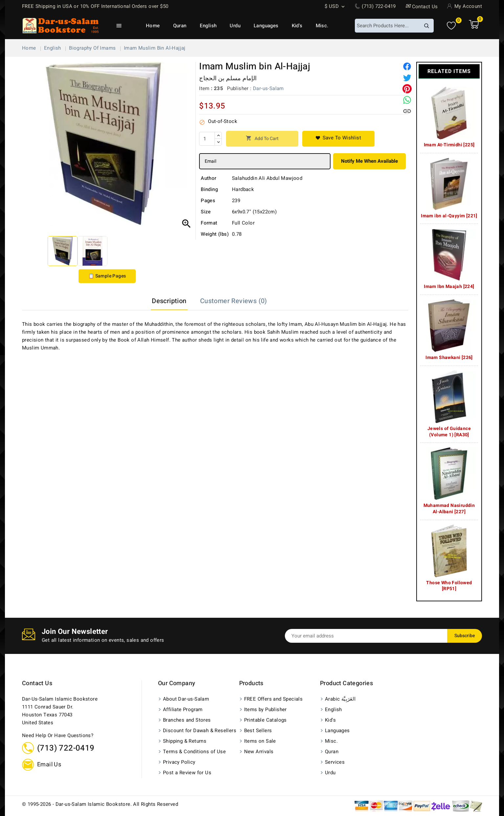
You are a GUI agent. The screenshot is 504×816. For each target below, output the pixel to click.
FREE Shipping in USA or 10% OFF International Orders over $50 (95, 6)
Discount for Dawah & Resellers (200, 731)
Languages (266, 26)
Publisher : (239, 88)
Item (204, 88)
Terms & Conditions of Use (194, 752)
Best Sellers (258, 731)
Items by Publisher (265, 709)
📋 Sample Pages (107, 276)
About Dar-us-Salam (186, 699)
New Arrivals (259, 752)
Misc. (322, 26)
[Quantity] (207, 139)
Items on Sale (260, 741)
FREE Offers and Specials (274, 699)
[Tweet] (407, 78)
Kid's (297, 26)
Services (335, 762)
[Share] (407, 66)
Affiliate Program (183, 709)
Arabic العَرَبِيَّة (340, 699)
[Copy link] (407, 111)
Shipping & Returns (185, 741)
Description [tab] (169, 301)
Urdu (235, 26)
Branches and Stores (187, 720)
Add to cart (262, 139)
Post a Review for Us (187, 773)
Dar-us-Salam (268, 88)
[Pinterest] (407, 89)
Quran (180, 26)
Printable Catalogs (265, 720)
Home (153, 26)
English (208, 26)
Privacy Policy (179, 762)
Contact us (37, 683)
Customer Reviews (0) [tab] (234, 301)
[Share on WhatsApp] (407, 100)
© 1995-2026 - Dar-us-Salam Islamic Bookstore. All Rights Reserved (100, 804)
